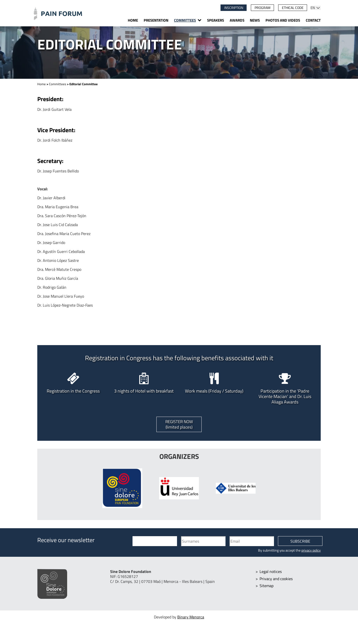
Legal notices (271, 572)
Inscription (234, 8)
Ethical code (293, 8)
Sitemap (267, 586)
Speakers (216, 20)
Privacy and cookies (276, 579)
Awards (237, 20)
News (255, 20)
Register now (179, 424)
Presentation (156, 20)
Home (133, 20)
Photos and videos (283, 20)
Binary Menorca (191, 618)
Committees (185, 20)
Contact (313, 20)
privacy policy (311, 551)
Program (263, 8)
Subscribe (300, 542)
